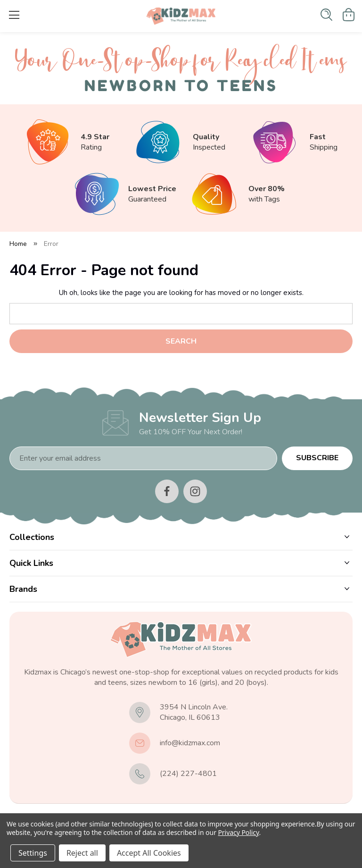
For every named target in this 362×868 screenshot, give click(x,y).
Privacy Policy (238, 832)
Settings (33, 853)
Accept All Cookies (149, 853)
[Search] (326, 15)
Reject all (82, 853)
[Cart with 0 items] (349, 15)
